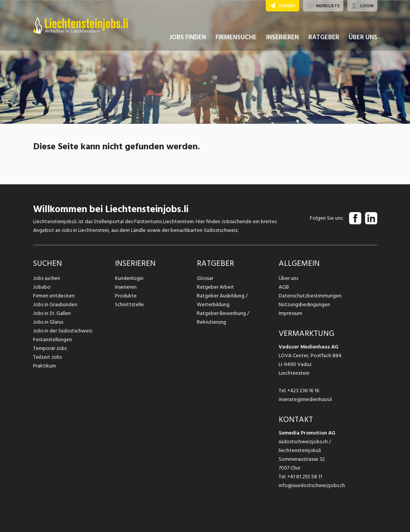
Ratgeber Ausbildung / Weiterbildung (222, 300)
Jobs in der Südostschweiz (63, 331)
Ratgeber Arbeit (215, 287)
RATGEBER (324, 37)
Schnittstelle (129, 304)
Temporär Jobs (50, 348)
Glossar (205, 278)
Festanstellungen (53, 339)
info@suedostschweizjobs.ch (312, 485)
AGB (284, 287)
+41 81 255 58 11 (305, 477)
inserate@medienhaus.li (305, 399)
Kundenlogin (129, 278)
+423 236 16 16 (303, 391)
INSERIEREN (282, 37)
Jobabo (42, 287)
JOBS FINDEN (188, 37)
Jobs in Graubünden (55, 304)
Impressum (290, 313)
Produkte (126, 296)
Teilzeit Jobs (47, 357)
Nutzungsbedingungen (304, 304)
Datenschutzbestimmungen (310, 296)
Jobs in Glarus (48, 322)
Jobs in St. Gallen (52, 313)
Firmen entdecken (54, 296)
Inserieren (126, 287)
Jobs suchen (47, 278)
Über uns (288, 278)
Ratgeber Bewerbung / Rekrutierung (223, 318)
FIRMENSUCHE (236, 37)
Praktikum (45, 366)
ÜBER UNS (363, 37)
